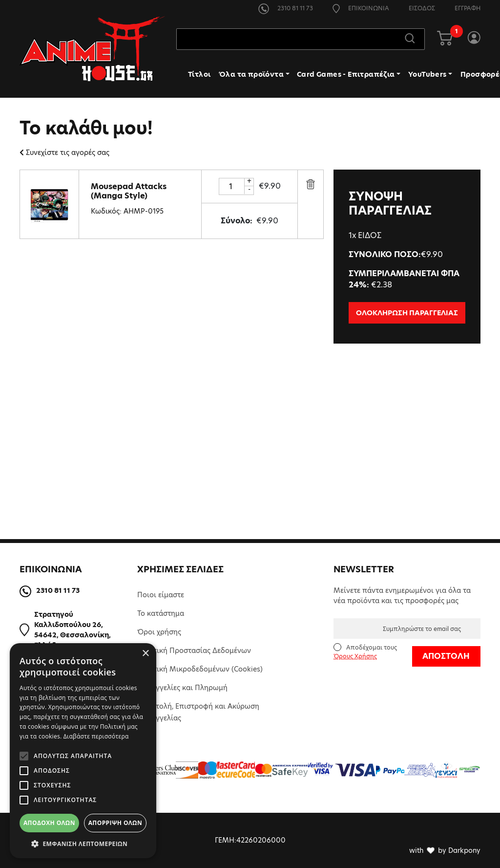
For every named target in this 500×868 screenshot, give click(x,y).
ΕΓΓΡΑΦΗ (468, 8)
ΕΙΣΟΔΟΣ (422, 8)
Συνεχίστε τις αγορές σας (64, 152)
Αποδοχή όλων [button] (49, 823)
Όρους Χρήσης (355, 656)
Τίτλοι (199, 75)
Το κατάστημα (161, 613)
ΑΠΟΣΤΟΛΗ (446, 656)
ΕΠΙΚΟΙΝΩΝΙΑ (361, 8)
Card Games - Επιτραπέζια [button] (346, 75)
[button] (83, 844)
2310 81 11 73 (286, 8)
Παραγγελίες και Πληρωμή (182, 688)
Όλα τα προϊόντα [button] (251, 75)
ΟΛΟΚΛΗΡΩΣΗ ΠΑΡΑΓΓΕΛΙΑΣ (407, 313)
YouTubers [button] (427, 75)
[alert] (83, 751)
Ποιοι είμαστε (161, 595)
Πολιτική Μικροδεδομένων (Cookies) (200, 669)
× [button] (145, 654)
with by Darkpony (445, 850)
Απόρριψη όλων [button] (115, 823)
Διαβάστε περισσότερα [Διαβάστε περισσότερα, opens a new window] (96, 736)
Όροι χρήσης (159, 632)
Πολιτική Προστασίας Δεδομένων (194, 651)
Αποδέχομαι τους (365, 652)
